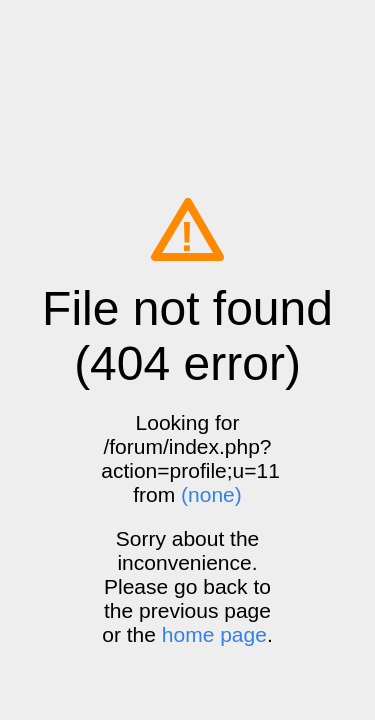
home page (214, 634)
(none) (211, 494)
